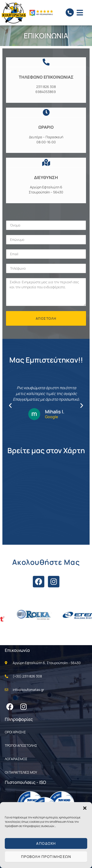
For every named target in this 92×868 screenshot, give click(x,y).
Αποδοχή (46, 843)
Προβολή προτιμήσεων (46, 857)
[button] (85, 808)
